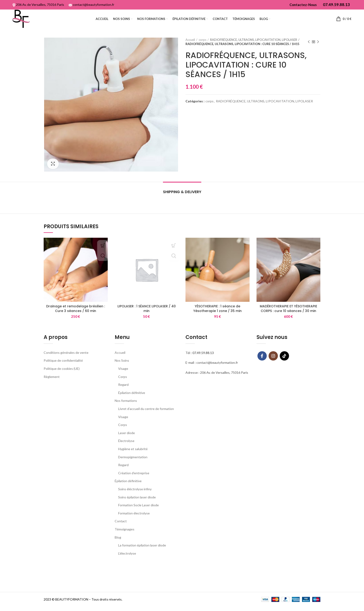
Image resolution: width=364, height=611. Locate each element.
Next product (318, 49)
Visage (123, 375)
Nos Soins (122, 367)
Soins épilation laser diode (137, 504)
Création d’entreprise (134, 480)
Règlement (52, 384)
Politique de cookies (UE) (62, 375)
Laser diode (127, 440)
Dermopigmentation (133, 464)
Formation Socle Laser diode (138, 512)
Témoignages (125, 536)
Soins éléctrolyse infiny (135, 496)
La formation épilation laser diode (142, 552)
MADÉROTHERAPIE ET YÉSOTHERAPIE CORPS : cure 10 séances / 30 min (288, 315)
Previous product (309, 49)
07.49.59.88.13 (203, 360)
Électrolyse (126, 448)
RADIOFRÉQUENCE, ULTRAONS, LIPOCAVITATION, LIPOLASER (254, 47)
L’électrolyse (127, 560)
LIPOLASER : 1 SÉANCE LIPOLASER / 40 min (147, 315)
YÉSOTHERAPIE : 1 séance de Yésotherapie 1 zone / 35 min (218, 315)
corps (203, 47)
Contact (121, 528)
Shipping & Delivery (182, 199)
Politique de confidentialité (63, 367)
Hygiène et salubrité (133, 456)
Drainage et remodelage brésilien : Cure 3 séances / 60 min (76, 315)
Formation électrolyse (134, 520)
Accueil (190, 47)
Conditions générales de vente (66, 359)
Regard (123, 392)
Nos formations (126, 408)
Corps (123, 384)
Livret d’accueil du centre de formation (146, 416)
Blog (118, 544)
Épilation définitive (132, 400)
